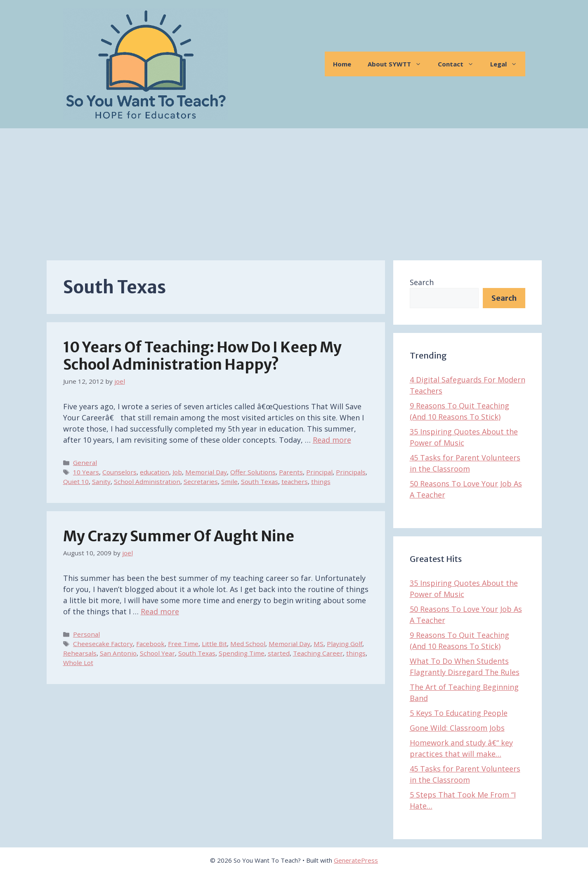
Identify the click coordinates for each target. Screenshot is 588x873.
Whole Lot (78, 663)
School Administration (147, 481)
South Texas (260, 481)
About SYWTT (399, 64)
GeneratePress (356, 860)
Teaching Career (318, 653)
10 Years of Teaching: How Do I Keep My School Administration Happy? (202, 356)
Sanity (101, 481)
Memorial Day (206, 472)
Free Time (183, 644)
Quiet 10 (76, 481)
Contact (460, 64)
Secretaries (201, 481)
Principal (319, 472)
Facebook (150, 644)
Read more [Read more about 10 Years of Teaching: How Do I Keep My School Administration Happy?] (332, 440)
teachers (295, 481)
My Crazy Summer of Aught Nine (179, 536)
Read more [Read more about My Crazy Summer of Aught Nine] (160, 611)
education (155, 472)
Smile (229, 481)
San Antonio (118, 653)
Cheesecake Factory (103, 644)
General (85, 462)
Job (177, 472)
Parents (291, 472)
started (279, 653)
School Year (157, 653)
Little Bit (214, 644)
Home (342, 64)
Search (422, 282)
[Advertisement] (294, 190)
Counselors (119, 472)
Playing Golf (345, 644)
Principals (351, 472)
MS (319, 644)
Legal (508, 64)
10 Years (86, 472)
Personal (86, 634)
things (321, 481)
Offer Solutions (253, 472)
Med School (248, 644)
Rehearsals (80, 653)
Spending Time (242, 653)
